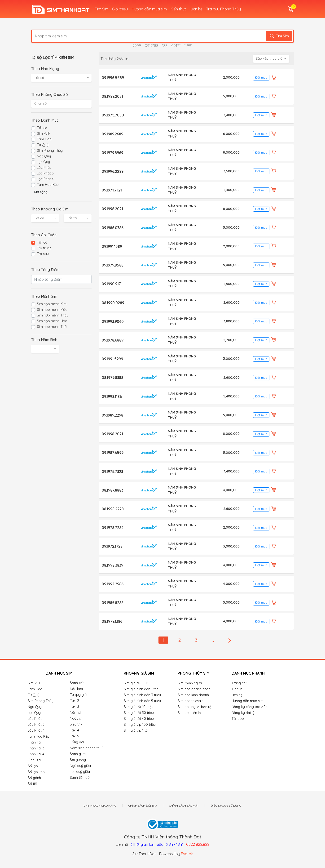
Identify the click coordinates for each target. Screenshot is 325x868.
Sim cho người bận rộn (195, 707)
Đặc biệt (76, 689)
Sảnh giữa (78, 754)
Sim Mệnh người (190, 683)
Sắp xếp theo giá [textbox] (269, 58)
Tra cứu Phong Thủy (224, 9)
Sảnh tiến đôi (80, 778)
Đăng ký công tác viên (249, 707)
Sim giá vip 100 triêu (140, 725)
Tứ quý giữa (79, 695)
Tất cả (42, 128)
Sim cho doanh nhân (194, 689)
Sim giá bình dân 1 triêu (142, 689)
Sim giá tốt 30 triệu (139, 713)
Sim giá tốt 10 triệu (138, 707)
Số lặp (33, 766)
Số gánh (34, 778)
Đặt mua (261, 77)
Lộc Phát (44, 168)
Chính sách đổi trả (143, 806)
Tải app (238, 719)
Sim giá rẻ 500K (136, 683)
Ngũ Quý (44, 156)
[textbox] (61, 103)
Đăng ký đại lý (243, 713)
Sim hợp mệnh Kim (52, 304)
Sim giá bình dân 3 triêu (142, 695)
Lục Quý (43, 162)
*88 (165, 45)
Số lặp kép (36, 772)
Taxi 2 (74, 701)
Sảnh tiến (77, 683)
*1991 (188, 45)
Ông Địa (34, 760)
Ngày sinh (78, 718)
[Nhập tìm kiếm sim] (151, 36)
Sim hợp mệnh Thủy (53, 315)
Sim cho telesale (191, 701)
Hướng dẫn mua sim (149, 9)
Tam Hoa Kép (48, 185)
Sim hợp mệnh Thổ (52, 327)
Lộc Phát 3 (45, 173)
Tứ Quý (43, 145)
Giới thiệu (120, 9)
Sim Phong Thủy (50, 151)
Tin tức (237, 689)
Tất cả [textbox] (39, 78)
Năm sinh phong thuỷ (87, 748)
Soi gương (78, 760)
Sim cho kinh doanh (193, 695)
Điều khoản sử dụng (226, 806)
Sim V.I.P (44, 134)
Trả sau (43, 254)
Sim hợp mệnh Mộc (52, 310)
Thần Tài (35, 742)
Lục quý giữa (80, 772)
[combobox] (61, 78)
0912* (176, 45)
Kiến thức (179, 9)
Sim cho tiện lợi (190, 713)
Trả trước (44, 248)
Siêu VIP (76, 724)
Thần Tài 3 (36, 748)
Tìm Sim (102, 9)
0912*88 (152, 45)
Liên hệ (196, 9)
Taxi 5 (74, 736)
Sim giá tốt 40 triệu (139, 719)
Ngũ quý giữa (80, 766)
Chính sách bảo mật (184, 806)
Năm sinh (77, 712)
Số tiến (33, 784)
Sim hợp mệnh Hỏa (52, 321)
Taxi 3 (74, 707)
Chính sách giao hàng (100, 806)
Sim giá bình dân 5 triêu (142, 701)
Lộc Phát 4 (45, 179)
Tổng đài (77, 742)
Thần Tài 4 (36, 754)
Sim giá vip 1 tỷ (136, 730)
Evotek (187, 854)
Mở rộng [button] (41, 192)
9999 (137, 45)
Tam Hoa (44, 139)
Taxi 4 (74, 730)
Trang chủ (239, 683)
